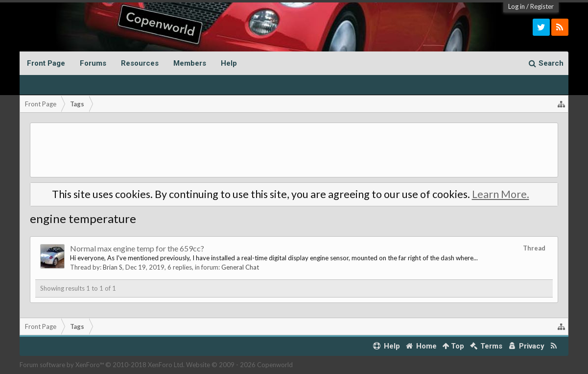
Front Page (46, 63)
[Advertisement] (294, 150)
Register (542, 6)
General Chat (240, 267)
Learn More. (501, 194)
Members (190, 63)
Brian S (113, 267)
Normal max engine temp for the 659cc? (137, 248)
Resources (140, 63)
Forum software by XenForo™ (102, 365)
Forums (93, 63)
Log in (517, 6)
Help (229, 63)
